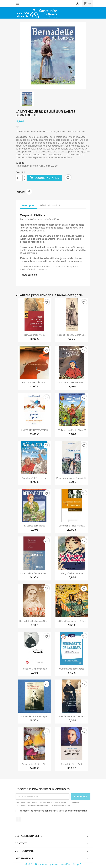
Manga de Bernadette (72, 573)
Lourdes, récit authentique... (34, 716)
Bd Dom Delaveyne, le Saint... (72, 621)
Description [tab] (29, 205)
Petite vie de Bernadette (34, 669)
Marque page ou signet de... (72, 335)
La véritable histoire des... (72, 526)
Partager (29, 192)
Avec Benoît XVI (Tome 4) (34, 478)
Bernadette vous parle (72, 764)
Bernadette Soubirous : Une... (34, 621)
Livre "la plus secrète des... (34, 573)
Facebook (18, 819)
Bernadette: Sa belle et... (34, 764)
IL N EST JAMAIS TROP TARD (34, 430)
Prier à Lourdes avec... (34, 335)
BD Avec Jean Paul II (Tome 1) (72, 430)
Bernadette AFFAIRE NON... (72, 382)
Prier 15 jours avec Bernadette (72, 478)
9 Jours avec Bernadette (72, 669)
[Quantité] (19, 178)
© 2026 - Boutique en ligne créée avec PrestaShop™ (53, 864)
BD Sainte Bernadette (34, 526)
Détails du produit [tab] (50, 205)
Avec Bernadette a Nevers (72, 716)
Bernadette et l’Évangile (34, 382)
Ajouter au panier (44, 178)
